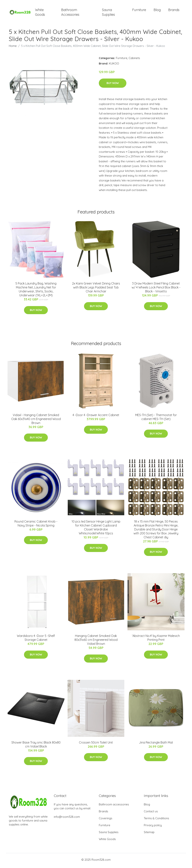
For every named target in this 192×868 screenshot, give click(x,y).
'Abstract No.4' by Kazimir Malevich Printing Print (156, 640)
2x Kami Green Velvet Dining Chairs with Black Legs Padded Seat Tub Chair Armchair (96, 289)
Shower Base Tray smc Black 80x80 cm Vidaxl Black (36, 746)
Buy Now (113, 85)
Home (13, 48)
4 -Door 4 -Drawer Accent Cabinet (96, 417)
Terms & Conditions (156, 820)
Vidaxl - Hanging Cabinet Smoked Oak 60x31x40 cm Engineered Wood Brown (36, 421)
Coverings (106, 820)
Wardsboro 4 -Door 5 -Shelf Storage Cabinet (36, 640)
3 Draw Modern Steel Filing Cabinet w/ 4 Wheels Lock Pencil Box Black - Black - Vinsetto (156, 289)
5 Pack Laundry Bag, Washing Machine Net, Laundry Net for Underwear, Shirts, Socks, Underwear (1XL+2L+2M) (36, 291)
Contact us (151, 813)
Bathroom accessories (114, 806)
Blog (157, 11)
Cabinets (134, 60)
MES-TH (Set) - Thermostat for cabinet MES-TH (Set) (156, 419)
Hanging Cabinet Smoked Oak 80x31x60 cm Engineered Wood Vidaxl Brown (96, 642)
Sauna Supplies (108, 13)
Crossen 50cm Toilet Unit (96, 744)
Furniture (139, 11)
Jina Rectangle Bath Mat (156, 744)
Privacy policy (153, 827)
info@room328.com (67, 819)
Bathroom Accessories (70, 13)
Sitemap (149, 834)
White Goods (40, 13)
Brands (174, 11)
